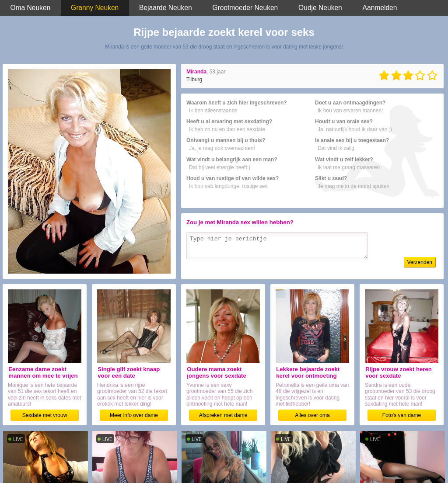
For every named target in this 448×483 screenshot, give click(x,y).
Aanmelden (380, 8)
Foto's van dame (402, 415)
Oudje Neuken (320, 8)
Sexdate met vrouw (45, 415)
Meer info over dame (134, 415)
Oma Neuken (30, 8)
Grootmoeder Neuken (245, 8)
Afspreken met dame (223, 415)
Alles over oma (312, 415)
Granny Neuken (95, 8)
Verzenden (420, 262)
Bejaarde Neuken (166, 8)
